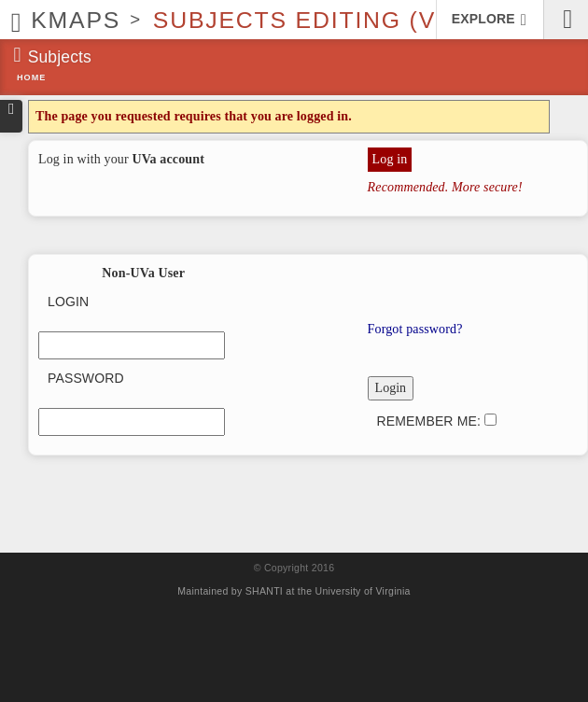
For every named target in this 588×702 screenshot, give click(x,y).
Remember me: (437, 421)
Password (86, 378)
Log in (390, 159)
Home (31, 77)
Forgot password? (415, 329)
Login (68, 302)
